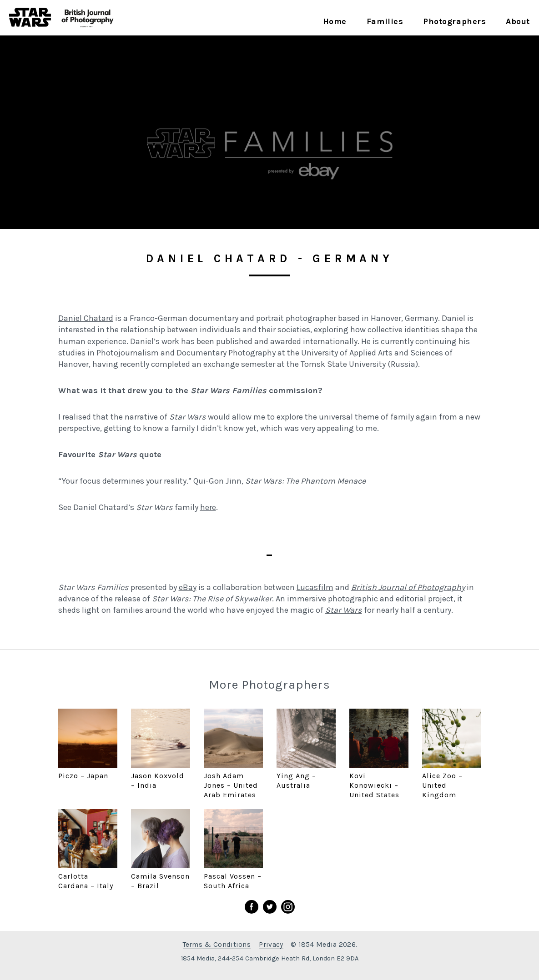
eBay (188, 587)
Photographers (454, 21)
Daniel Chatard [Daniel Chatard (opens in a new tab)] (86, 318)
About (518, 21)
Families (385, 21)
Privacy (271, 945)
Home (335, 21)
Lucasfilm (315, 587)
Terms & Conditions (217, 945)
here (208, 507)
